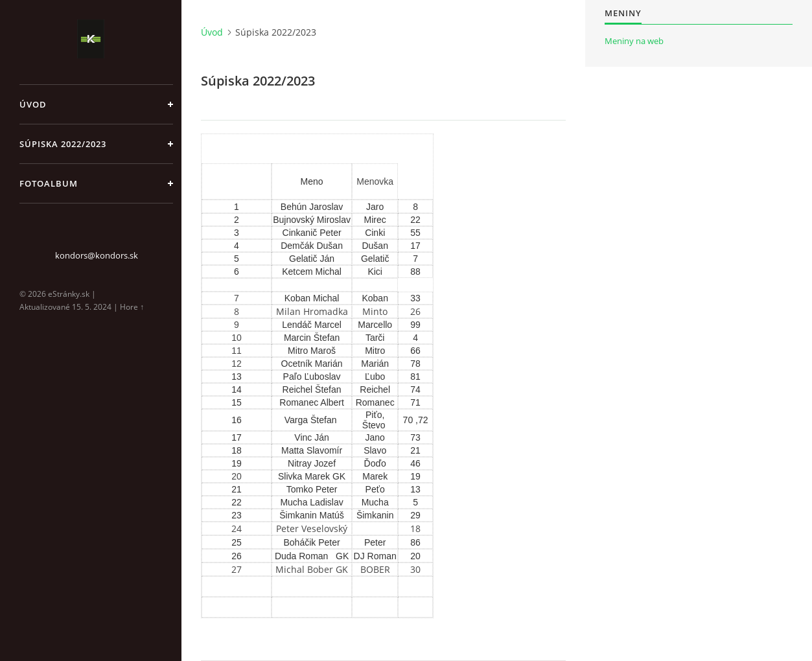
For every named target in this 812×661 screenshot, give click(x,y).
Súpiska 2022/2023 (63, 144)
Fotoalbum (49, 183)
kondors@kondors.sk (97, 255)
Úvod (33, 104)
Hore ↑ (132, 307)
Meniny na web (634, 41)
